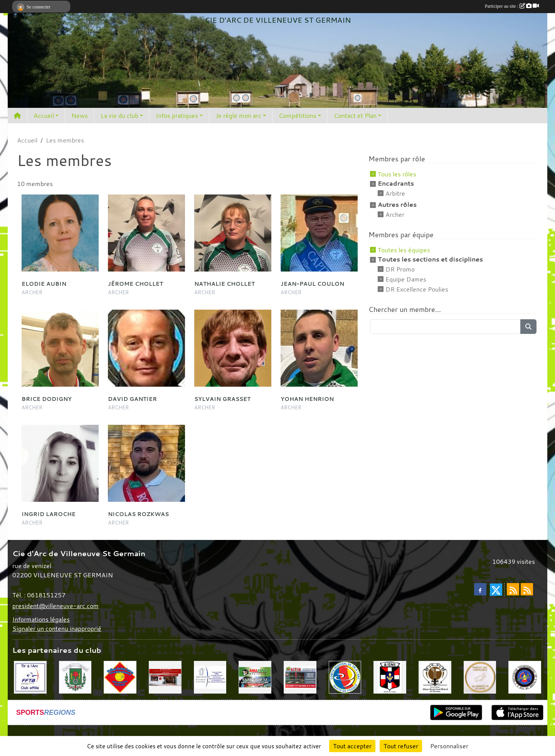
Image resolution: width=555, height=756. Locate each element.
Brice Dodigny (47, 399)
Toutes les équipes (404, 250)
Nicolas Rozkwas (138, 514)
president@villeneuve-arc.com (55, 606)
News (80, 116)
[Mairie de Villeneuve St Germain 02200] (75, 677)
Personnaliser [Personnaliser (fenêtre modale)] (449, 746)
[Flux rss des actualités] (513, 589)
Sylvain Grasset (222, 399)
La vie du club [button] (119, 116)
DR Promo (400, 269)
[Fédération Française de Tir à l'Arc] (30, 677)
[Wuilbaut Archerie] (120, 677)
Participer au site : (512, 6)
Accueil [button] (44, 116)
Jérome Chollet (135, 284)
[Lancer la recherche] (528, 327)
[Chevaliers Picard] (480, 677)
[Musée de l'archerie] (210, 677)
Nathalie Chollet (225, 284)
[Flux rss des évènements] (527, 589)
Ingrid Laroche (49, 514)
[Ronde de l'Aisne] (390, 677)
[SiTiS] (300, 677)
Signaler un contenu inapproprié (57, 629)
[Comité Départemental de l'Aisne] (525, 677)
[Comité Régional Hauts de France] (345, 677)
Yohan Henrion (307, 399)
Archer (395, 215)
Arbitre (395, 193)
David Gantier (132, 399)
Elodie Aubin (44, 284)
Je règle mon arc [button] (238, 116)
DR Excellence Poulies (417, 289)
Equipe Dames (406, 279)
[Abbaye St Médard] (435, 677)
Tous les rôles (397, 174)
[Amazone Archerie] (255, 677)
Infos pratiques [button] (177, 116)
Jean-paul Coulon (312, 284)
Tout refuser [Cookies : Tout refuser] (401, 746)
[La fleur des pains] (165, 677)
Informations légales (41, 619)
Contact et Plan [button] (355, 116)
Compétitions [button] (298, 116)
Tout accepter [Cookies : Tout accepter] (352, 746)
